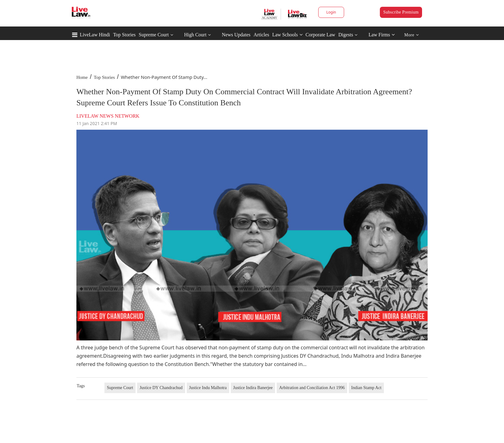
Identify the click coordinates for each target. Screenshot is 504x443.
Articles (261, 35)
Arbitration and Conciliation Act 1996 (312, 388)
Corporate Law (320, 35)
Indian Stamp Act (366, 388)
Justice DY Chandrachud (161, 388)
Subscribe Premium (401, 12)
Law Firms (382, 35)
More (411, 35)
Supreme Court (154, 35)
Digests (346, 35)
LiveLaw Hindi (95, 35)
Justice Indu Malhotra (208, 388)
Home (82, 77)
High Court (195, 35)
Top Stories (124, 35)
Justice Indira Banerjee (253, 388)
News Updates (236, 35)
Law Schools (287, 35)
